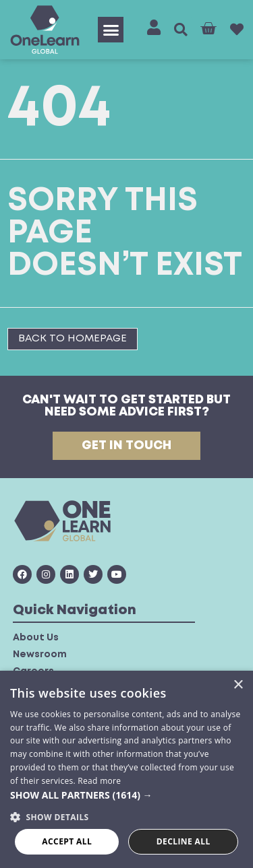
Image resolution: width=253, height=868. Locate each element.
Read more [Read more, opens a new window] (99, 781)
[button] (111, 30)
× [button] (238, 685)
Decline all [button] (184, 841)
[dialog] (126, 769)
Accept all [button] (67, 841)
